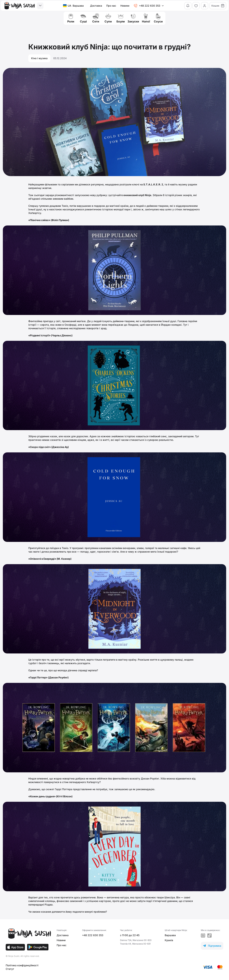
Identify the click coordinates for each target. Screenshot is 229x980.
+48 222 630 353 (93, 935)
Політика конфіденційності (22, 965)
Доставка (96, 6)
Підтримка (212, 946)
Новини (124, 6)
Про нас (111, 6)
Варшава (170, 935)
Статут (10, 969)
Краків (169, 940)
